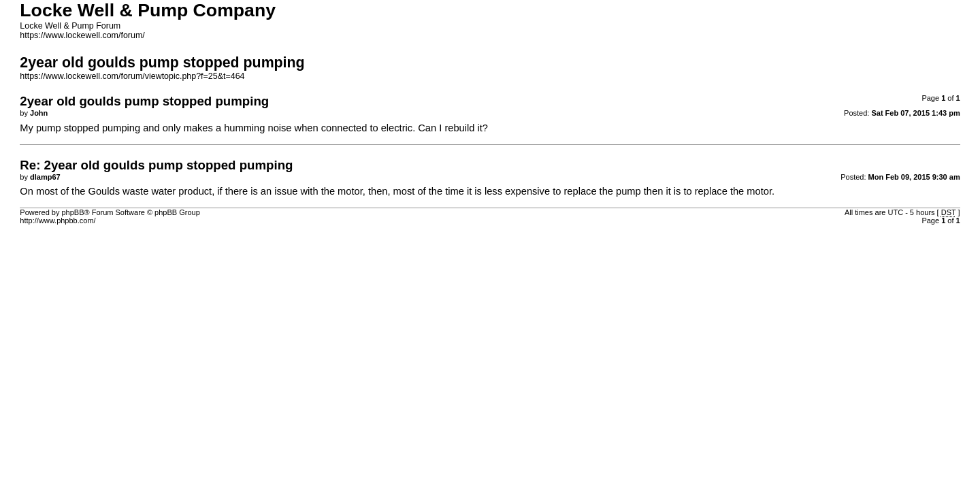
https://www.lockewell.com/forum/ (82, 35)
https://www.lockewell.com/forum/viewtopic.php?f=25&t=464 (132, 76)
